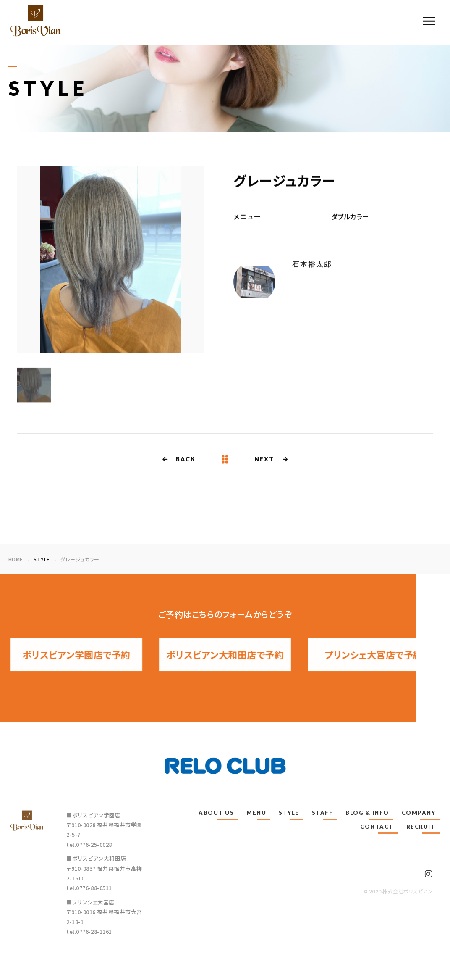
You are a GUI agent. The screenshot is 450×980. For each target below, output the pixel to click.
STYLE (289, 813)
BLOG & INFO (367, 813)
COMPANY (419, 813)
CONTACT (377, 827)
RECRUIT (421, 827)
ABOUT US (216, 813)
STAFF (323, 813)
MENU (256, 813)
